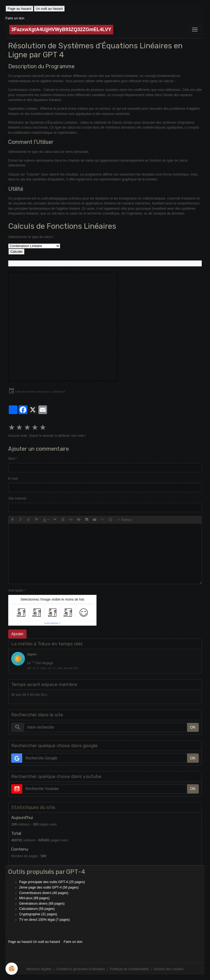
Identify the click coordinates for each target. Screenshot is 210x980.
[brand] (61, 30)
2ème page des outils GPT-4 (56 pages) (49, 887)
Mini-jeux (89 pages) (34, 898)
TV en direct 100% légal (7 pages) (44, 920)
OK (193, 727)
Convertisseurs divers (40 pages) (44, 893)
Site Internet (17, 498)
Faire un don (15, 18)
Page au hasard (20, 9)
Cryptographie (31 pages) (38, 914)
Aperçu (124, 520)
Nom (12, 459)
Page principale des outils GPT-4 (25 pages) (52, 882)
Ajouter (17, 634)
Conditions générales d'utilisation (81, 969)
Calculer (17, 252)
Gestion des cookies (168, 969)
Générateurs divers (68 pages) (42, 904)
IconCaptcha (51, 623)
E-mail (13, 479)
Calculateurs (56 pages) (37, 909)
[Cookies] (12, 969)
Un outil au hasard (49, 9)
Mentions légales (39, 969)
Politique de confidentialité (129, 969)
